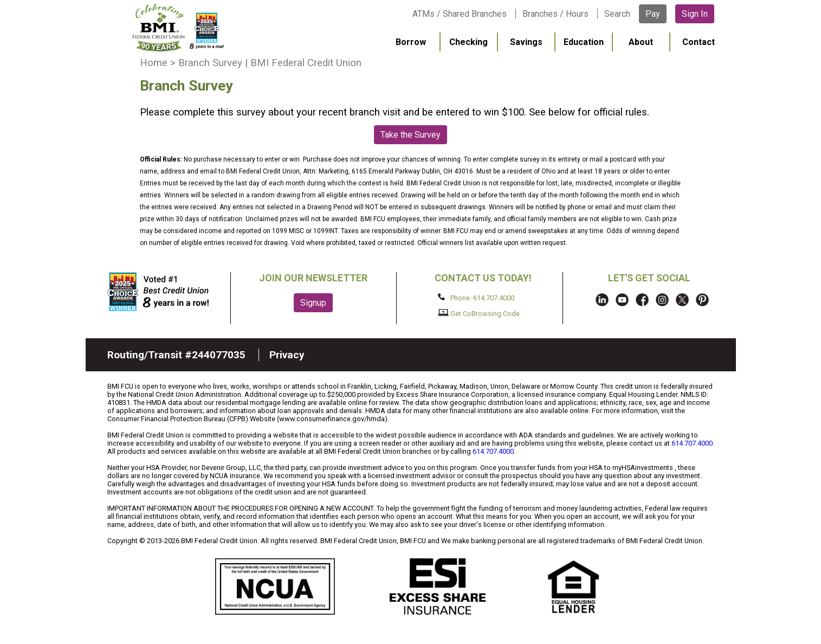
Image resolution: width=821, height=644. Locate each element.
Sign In (695, 14)
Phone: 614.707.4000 (476, 298)
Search (617, 14)
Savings (526, 42)
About (641, 42)
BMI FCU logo (178, 28)
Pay (653, 14)
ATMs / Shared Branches (460, 14)
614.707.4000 (692, 443)
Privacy (287, 355)
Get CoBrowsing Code (479, 313)
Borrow (411, 42)
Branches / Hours (555, 14)
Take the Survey (410, 135)
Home (154, 63)
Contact (699, 42)
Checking (468, 42)
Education (584, 42)
